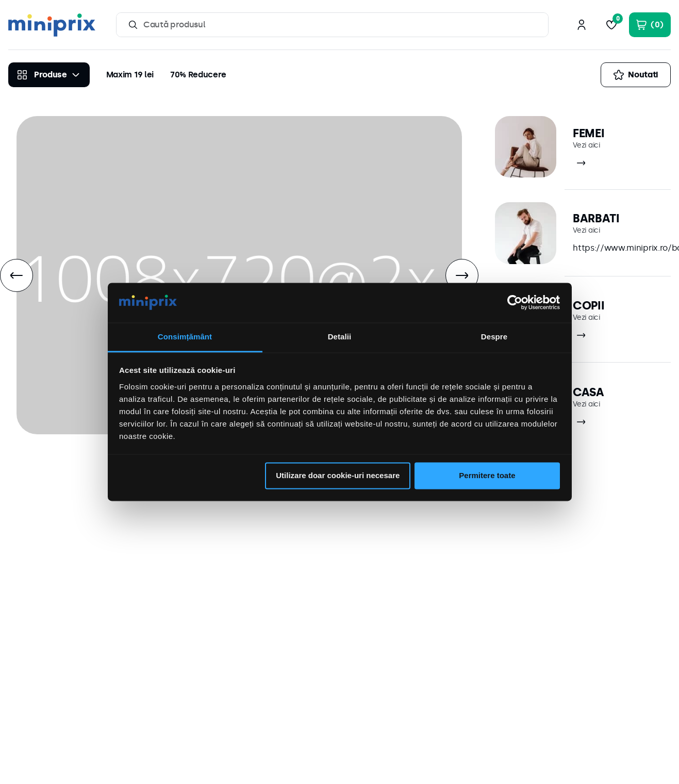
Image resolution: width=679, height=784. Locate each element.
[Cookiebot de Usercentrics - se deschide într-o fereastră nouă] (515, 303)
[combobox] (332, 25)
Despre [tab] (494, 337)
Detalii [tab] (340, 337)
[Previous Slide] (16, 275)
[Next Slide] (462, 275)
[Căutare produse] (133, 25)
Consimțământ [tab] (185, 337)
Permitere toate (487, 476)
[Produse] (49, 75)
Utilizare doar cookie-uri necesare (338, 476)
